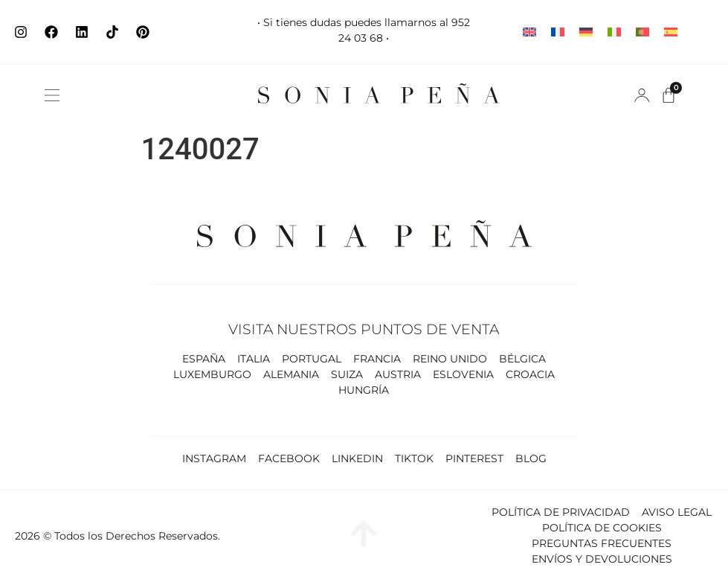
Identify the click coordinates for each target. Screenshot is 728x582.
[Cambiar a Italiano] (614, 32)
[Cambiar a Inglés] (529, 32)
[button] (52, 95)
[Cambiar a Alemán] (586, 32)
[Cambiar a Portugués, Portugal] (642, 32)
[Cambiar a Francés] (558, 32)
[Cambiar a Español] (671, 32)
